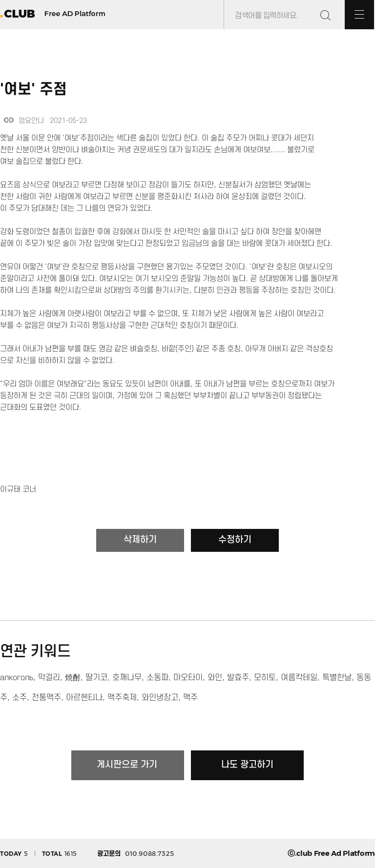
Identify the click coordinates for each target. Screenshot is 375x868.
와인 (215, 678)
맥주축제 (122, 698)
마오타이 (188, 678)
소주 (20, 698)
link (9, 120)
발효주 (238, 678)
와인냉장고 (160, 698)
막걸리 (49, 678)
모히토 (265, 678)
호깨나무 (127, 678)
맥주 (190, 698)
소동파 (157, 678)
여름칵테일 (299, 678)
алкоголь (17, 678)
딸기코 (96, 678)
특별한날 (337, 678)
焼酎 (73, 678)
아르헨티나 (84, 698)
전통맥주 (46, 698)
